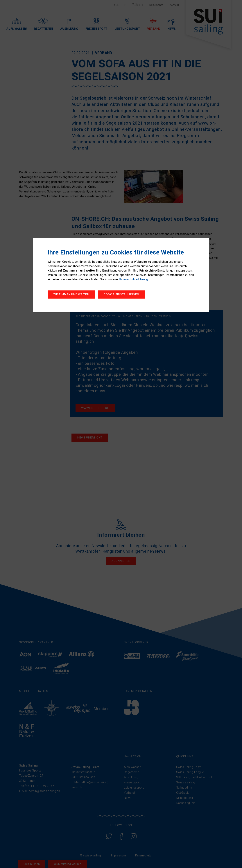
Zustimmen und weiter (124, 295)
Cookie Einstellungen (71, 295)
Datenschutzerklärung (133, 280)
